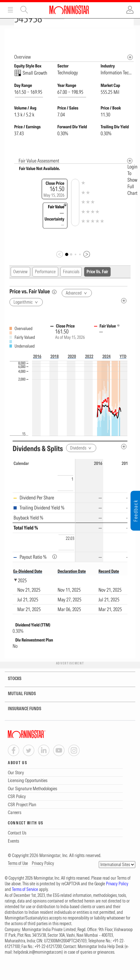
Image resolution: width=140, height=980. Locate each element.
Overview (20, 283)
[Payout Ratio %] (55, 568)
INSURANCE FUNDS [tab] (21, 720)
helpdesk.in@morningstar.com (38, 963)
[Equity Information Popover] (130, 35)
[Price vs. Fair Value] (54, 303)
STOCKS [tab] (11, 690)
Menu (10, 10)
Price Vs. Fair (97, 283)
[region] (70, 522)
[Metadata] (130, 172)
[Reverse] (115, 458)
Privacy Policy (43, 874)
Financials (71, 283)
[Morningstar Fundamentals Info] (130, 68)
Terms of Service (25, 900)
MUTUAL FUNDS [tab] (18, 705)
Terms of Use (18, 874)
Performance (45, 283)
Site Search (24, 10)
